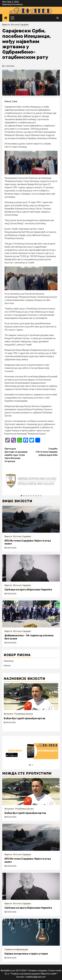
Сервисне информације (16, 949)
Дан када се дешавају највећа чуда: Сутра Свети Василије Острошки (18, 455)
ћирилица (7, 4)
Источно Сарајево (20, 25)
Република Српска (24, 714)
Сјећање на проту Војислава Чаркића (28, 590)
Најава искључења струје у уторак (26, 954)
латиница (18, 4)
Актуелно (9, 714)
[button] (21, 496)
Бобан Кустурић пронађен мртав (25, 718)
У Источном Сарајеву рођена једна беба (44, 452)
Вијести (6, 25)
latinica (7, 666)
